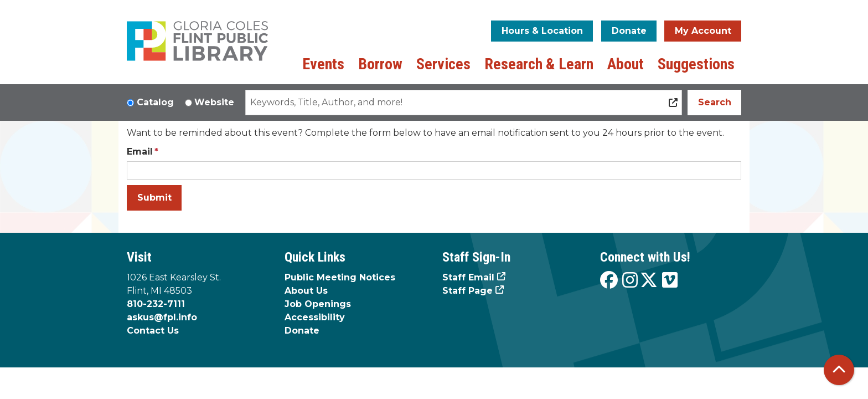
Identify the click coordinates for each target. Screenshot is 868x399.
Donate (629, 31)
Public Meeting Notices (340, 277)
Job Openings (318, 304)
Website (214, 102)
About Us (306, 291)
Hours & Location (542, 31)
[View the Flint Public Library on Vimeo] (670, 281)
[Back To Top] (839, 370)
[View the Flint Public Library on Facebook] (609, 281)
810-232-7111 (156, 304)
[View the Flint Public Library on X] (649, 281)
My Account (703, 31)
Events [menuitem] (323, 64)
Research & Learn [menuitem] (539, 64)
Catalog (155, 102)
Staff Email (468, 277)
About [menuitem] (626, 64)
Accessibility (315, 317)
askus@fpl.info (162, 317)
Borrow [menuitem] (380, 64)
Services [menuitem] (443, 64)
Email (140, 152)
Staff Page (467, 291)
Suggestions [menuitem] (696, 64)
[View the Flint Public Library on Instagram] (630, 281)
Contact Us (153, 331)
